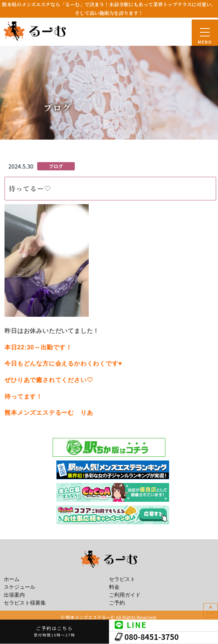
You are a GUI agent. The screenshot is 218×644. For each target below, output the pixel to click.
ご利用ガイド (125, 595)
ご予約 (117, 603)
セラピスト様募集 (25, 603)
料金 (114, 587)
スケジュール (20, 587)
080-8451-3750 (147, 637)
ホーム (12, 579)
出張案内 (14, 595)
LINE (131, 625)
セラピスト (122, 579)
